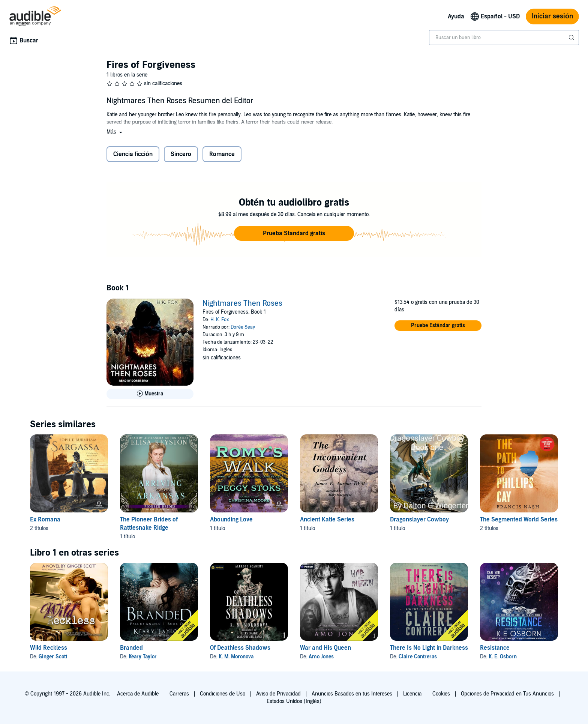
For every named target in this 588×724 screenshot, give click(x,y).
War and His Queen (325, 648)
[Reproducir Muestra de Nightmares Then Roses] (150, 394)
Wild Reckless (49, 648)
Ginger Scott (53, 657)
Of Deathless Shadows (240, 648)
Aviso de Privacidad (278, 694)
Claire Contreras (418, 657)
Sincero (181, 154)
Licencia (412, 694)
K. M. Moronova (236, 657)
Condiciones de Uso (223, 694)
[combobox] (504, 38)
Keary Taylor (143, 657)
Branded (131, 648)
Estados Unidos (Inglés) (294, 701)
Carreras (179, 694)
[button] (115, 132)
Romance (222, 154)
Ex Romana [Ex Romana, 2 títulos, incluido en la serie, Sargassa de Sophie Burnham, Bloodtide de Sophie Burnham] (45, 520)
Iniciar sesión (552, 16)
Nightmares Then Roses (242, 303)
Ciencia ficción (133, 154)
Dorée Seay (243, 327)
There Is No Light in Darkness (429, 648)
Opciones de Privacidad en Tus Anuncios (507, 694)
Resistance (495, 648)
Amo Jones (321, 657)
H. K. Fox (220, 320)
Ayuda (456, 17)
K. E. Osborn (503, 657)
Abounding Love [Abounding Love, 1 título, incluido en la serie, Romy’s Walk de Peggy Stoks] (231, 520)
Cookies (441, 694)
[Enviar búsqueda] (572, 38)
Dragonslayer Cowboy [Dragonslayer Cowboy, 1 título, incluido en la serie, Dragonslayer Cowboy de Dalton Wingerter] (419, 520)
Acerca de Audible (138, 694)
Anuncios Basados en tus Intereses (352, 694)
